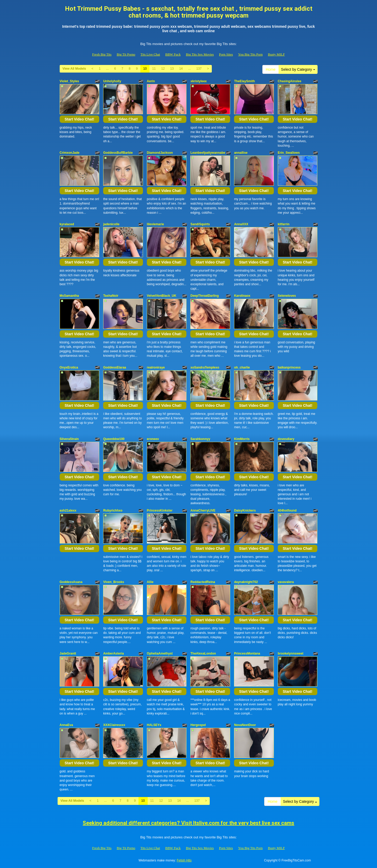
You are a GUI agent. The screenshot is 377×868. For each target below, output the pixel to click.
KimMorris (242, 439)
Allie (150, 582)
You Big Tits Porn (251, 54)
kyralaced (67, 224)
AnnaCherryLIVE (203, 510)
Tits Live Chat (150, 54)
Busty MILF (276, 54)
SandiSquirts (200, 224)
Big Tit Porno (126, 54)
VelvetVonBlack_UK (162, 296)
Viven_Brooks (114, 582)
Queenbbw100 (114, 439)
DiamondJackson (160, 153)
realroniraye (156, 367)
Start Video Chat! (79, 119)
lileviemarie (155, 224)
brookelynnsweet (291, 653)
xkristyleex (198, 81)
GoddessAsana (71, 582)
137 (199, 69)
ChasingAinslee (290, 81)
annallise (241, 153)
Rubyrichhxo (113, 510)
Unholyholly (112, 81)
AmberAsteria (113, 653)
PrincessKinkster (160, 510)
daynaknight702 (246, 582)
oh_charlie (242, 367)
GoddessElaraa (115, 367)
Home (271, 69)
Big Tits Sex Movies (200, 54)
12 (163, 69)
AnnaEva (66, 725)
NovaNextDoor (245, 725)
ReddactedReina (203, 582)
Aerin (151, 81)
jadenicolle (111, 224)
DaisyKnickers (245, 510)
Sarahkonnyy (200, 439)
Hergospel (198, 725)
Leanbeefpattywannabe (208, 153)
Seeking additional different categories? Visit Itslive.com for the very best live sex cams (188, 823)
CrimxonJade (70, 153)
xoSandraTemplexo (205, 367)
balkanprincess (289, 367)
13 (172, 69)
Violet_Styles (69, 81)
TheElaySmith (244, 81)
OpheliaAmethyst (160, 653)
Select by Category (298, 69)
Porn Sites (226, 54)
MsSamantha (69, 296)
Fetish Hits (184, 860)
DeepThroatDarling (204, 296)
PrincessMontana (247, 653)
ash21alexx (68, 510)
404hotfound (287, 510)
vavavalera (286, 582)
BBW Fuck (173, 54)
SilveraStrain (69, 439)
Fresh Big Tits (102, 54)
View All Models (74, 69)
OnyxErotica (69, 367)
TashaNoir (111, 296)
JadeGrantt (68, 653)
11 (154, 69)
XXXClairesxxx (114, 725)
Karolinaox (242, 296)
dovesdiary (286, 439)
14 (181, 69)
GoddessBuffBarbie (118, 153)
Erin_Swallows (289, 153)
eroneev (153, 439)
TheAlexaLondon (203, 653)
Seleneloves (287, 296)
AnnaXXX (241, 224)
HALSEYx (154, 725)
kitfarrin (284, 224)
